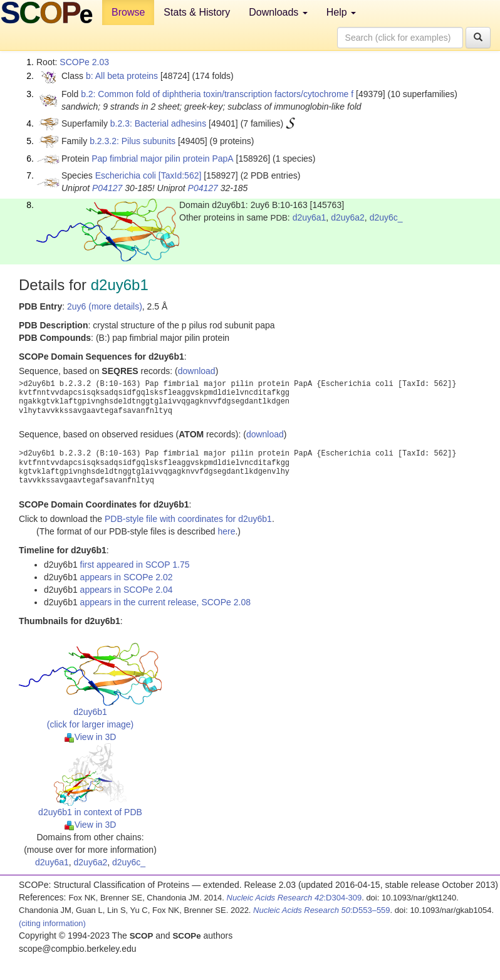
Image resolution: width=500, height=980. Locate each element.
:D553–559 (322, 910)
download (197, 371)
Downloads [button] (278, 12)
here (226, 531)
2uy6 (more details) (105, 306)
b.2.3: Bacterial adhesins (158, 123)
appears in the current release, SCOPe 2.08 (165, 602)
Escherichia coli (126, 175)
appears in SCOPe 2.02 (127, 577)
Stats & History (197, 12)
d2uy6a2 (348, 217)
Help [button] (341, 12)
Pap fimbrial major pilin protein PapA (162, 159)
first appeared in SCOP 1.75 (135, 565)
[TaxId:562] (180, 175)
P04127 (107, 188)
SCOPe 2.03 (84, 62)
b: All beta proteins (122, 76)
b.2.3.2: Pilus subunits (133, 141)
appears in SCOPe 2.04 (127, 590)
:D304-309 (294, 898)
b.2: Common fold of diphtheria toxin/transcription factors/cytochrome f (217, 94)
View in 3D (91, 737)
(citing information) (52, 923)
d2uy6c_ (386, 217)
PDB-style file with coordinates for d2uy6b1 (188, 519)
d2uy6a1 (310, 217)
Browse (128, 12)
